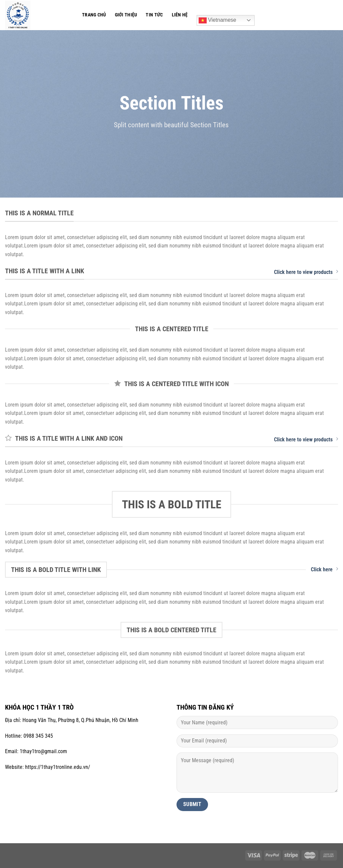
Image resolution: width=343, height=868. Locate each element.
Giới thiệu (126, 15)
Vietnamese (218, 20)
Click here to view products (306, 272)
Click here (324, 569)
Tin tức (154, 15)
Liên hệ (180, 15)
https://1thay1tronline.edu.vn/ (58, 767)
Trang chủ (94, 15)
